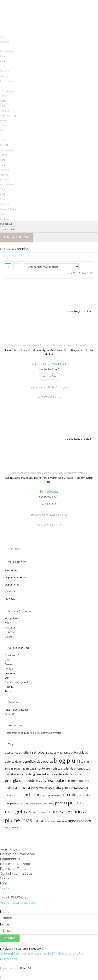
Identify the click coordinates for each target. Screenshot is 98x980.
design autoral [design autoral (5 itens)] (19, 774)
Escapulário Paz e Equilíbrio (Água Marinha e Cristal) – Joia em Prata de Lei (49, 352)
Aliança (4, 76)
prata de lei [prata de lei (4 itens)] (61, 821)
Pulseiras (10, 628)
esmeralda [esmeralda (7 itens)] (76, 781)
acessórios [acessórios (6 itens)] (12, 752)
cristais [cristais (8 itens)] (58, 768)
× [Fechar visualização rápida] (1, 978)
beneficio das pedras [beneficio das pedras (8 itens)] (38, 761)
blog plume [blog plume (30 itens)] (69, 760)
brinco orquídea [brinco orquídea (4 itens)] (21, 769)
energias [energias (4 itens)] (43, 781)
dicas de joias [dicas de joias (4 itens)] (78, 775)
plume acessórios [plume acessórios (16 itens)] (66, 812)
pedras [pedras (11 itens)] (61, 803)
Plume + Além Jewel (16, 682)
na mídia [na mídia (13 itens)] (72, 795)
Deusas (9, 664)
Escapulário (6, 52)
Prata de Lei (7, 81)
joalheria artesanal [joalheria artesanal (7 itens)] (18, 788)
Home (3, 37)
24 (83, 273)
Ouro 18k (5, 42)
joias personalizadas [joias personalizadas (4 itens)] (53, 795)
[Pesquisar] (16, 237)
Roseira (9, 687)
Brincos (9, 632)
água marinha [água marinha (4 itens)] (12, 827)
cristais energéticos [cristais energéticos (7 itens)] (77, 768)
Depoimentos (13, 585)
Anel (2, 61)
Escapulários (12, 618)
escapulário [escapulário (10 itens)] (58, 780)
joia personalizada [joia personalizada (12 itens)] (71, 787)
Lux (7, 678)
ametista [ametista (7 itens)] (25, 752)
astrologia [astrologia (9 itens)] (40, 752)
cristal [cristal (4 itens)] (8, 775)
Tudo (90, 273)
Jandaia (9, 669)
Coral (8, 660)
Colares (9, 637)
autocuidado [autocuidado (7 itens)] (79, 752)
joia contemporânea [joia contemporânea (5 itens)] (43, 788)
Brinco (3, 56)
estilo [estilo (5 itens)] (86, 781)
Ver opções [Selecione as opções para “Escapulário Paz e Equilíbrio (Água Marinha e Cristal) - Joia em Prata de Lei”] (49, 376)
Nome (5, 912)
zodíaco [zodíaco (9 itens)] (85, 821)
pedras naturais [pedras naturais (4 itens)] (39, 813)
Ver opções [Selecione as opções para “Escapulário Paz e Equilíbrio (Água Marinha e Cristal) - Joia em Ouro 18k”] (49, 504)
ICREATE (27, 968)
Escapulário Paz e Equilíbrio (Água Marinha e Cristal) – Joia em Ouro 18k (49, 480)
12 (79, 273)
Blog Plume (11, 570)
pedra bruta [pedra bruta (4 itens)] (49, 804)
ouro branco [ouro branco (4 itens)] (36, 804)
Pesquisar (6, 224)
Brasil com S (12, 655)
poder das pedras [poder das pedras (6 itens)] (44, 821)
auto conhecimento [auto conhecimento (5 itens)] (59, 753)
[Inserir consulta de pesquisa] (49, 549)
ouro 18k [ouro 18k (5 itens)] (25, 804)
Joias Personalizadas (17, 710)
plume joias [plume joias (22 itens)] (18, 820)
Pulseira (4, 71)
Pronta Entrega (9, 116)
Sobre (3, 121)
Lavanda (10, 673)
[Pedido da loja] (51, 267)
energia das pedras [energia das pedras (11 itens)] (22, 780)
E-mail (5, 924)
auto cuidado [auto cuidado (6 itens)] (13, 762)
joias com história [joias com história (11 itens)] (27, 795)
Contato (5, 125)
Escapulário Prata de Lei (39, 345)
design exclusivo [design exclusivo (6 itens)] (38, 774)
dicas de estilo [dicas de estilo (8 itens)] (60, 774)
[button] (49, 130)
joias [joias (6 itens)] (8, 795)
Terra (8, 691)
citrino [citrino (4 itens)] (49, 769)
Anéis (8, 623)
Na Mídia (10, 599)
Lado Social (11, 591)
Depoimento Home (16, 577)
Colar (3, 66)
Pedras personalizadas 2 (65, 345)
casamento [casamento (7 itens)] (37, 768)
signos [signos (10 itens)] (73, 821)
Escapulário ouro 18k (41, 473)
